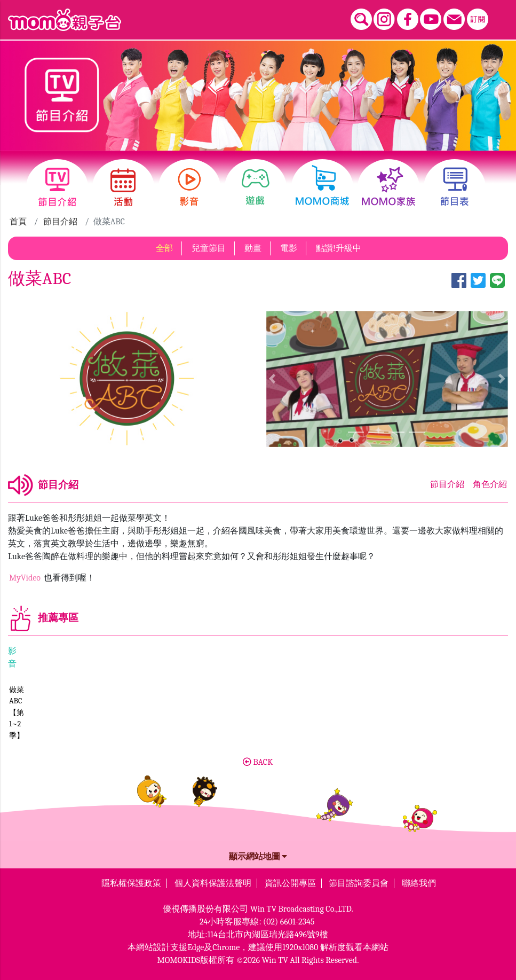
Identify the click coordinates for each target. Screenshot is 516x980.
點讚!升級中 (339, 246)
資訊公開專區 (290, 881)
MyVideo (26, 576)
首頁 (18, 219)
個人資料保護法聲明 (213, 881)
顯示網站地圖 (258, 854)
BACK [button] (258, 759)
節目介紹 (60, 219)
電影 (289, 246)
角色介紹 (490, 482)
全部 (164, 246)
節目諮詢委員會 (359, 881)
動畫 (253, 246)
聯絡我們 (419, 881)
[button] (272, 377)
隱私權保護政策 (131, 881)
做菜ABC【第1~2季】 (44, 733)
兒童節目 (209, 246)
